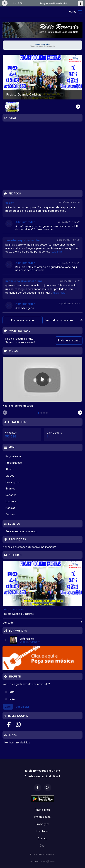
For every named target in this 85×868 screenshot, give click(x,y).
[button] (12, 107)
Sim (12, 692)
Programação (14, 463)
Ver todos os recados (64, 320)
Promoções (13, 482)
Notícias (10, 508)
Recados (11, 495)
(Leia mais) (57, 252)
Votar (8, 707)
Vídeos (10, 476)
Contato (10, 514)
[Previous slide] (7, 107)
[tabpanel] (42, 382)
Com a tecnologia (42, 861)
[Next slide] (78, 107)
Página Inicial (13, 456)
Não (12, 699)
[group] (42, 77)
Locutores (12, 501)
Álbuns (10, 469)
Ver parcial (22, 707)
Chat (42, 846)
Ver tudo (42, 623)
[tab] (38, 413)
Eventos (10, 488)
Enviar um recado (22, 320)
